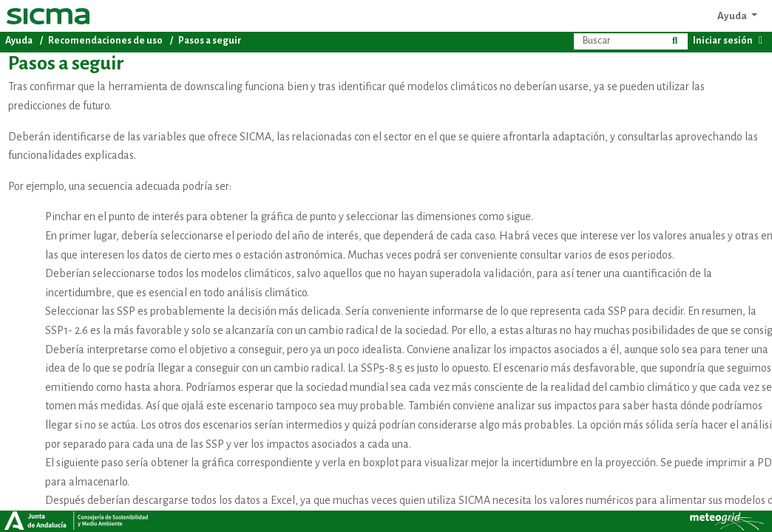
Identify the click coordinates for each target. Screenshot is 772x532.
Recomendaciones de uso (105, 41)
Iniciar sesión (730, 41)
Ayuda (733, 16)
